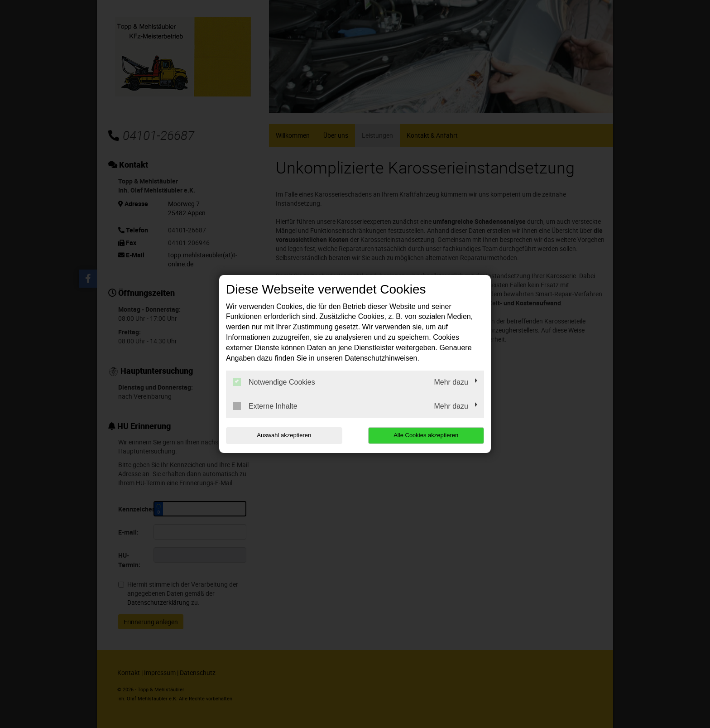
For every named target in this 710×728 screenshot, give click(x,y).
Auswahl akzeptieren (284, 435)
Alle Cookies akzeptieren (426, 435)
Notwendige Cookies (274, 382)
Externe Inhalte (265, 406)
